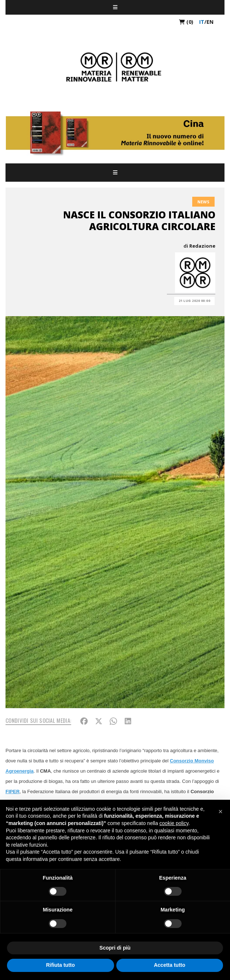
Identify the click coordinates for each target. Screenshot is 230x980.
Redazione (202, 246)
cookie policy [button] (174, 823)
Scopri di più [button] (115, 948)
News (203, 202)
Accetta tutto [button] (169, 965)
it (202, 22)
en (210, 22)
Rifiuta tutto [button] (60, 965)
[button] (220, 811)
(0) (186, 22)
